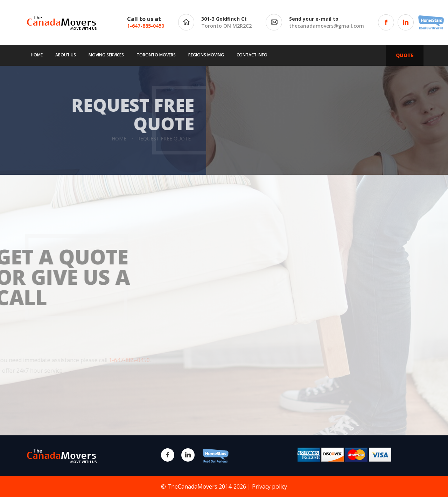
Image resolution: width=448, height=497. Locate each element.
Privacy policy (269, 486)
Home (37, 55)
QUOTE (405, 55)
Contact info (252, 55)
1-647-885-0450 (146, 26)
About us (66, 55)
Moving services (106, 55)
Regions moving (206, 55)
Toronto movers (156, 55)
